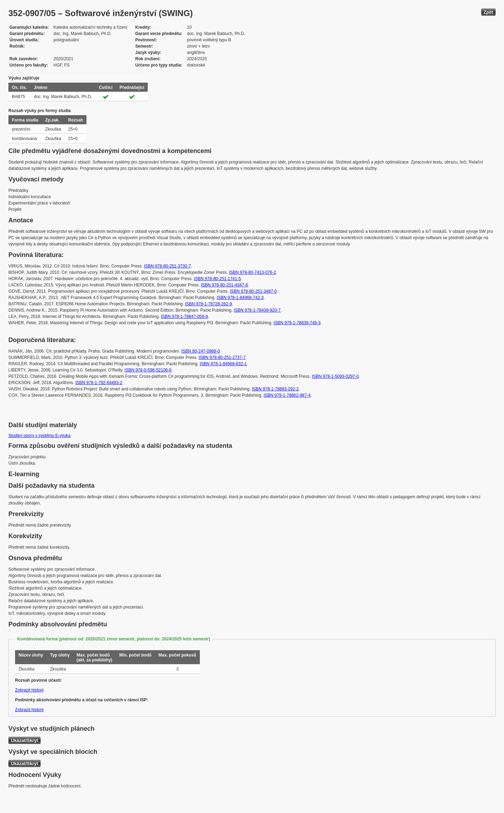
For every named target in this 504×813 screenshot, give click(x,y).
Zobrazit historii (29, 690)
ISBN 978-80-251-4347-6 (224, 285)
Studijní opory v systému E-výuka (39, 436)
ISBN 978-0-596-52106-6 (148, 370)
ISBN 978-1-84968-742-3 (240, 298)
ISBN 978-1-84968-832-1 (223, 364)
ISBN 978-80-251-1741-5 (217, 279)
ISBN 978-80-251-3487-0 (253, 291)
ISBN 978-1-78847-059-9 (184, 317)
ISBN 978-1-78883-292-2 (275, 389)
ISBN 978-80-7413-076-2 (252, 272)
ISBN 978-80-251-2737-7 (222, 357)
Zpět (488, 12)
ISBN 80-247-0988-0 (201, 351)
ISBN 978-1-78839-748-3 (297, 323)
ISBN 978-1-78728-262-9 (209, 304)
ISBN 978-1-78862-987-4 (287, 395)
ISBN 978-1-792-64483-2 (99, 383)
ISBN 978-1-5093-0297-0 (335, 376)
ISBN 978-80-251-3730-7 (167, 266)
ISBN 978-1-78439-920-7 (257, 310)
